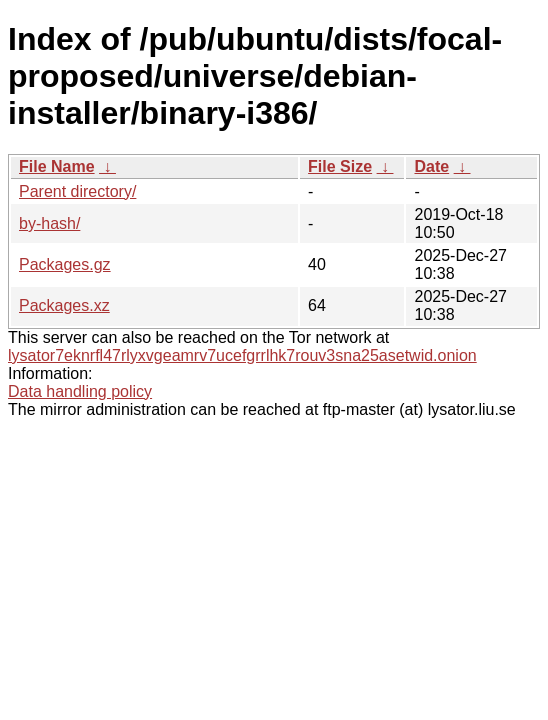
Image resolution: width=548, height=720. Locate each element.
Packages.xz (64, 305)
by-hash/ (49, 223)
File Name (57, 166)
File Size (340, 166)
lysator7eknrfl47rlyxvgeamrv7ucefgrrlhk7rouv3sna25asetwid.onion (242, 355)
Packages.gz (65, 264)
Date (431, 166)
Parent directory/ (77, 191)
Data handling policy (80, 391)
